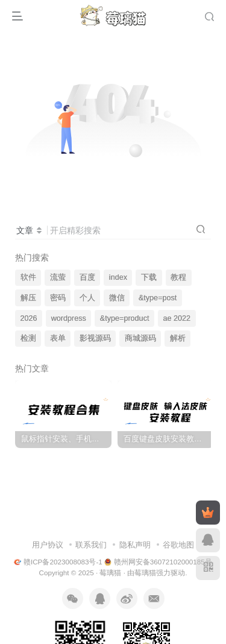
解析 (178, 338)
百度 (87, 277)
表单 (58, 338)
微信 (117, 298)
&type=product (125, 318)
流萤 (58, 277)
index (118, 277)
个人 (87, 298)
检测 (28, 338)
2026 (29, 318)
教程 (178, 277)
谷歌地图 (178, 545)
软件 (28, 277)
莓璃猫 (110, 573)
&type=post (158, 298)
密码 (58, 298)
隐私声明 (135, 545)
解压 (28, 298)
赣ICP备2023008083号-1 (58, 562)
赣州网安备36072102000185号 (158, 562)
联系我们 (91, 545)
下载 (149, 277)
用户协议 (48, 545)
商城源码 (140, 338)
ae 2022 (177, 318)
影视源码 (95, 338)
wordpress (69, 318)
